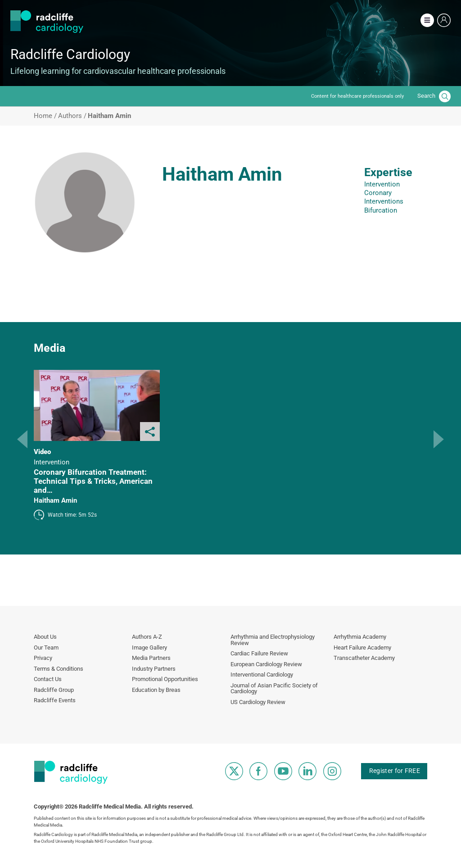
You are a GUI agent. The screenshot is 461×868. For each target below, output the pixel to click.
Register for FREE (395, 771)
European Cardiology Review (266, 664)
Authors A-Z (147, 637)
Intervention (382, 184)
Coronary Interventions (384, 197)
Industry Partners (154, 669)
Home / (45, 116)
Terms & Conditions (59, 669)
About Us (45, 637)
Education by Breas (156, 690)
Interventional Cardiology (262, 675)
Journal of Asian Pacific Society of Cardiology (274, 688)
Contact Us (48, 679)
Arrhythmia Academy (360, 637)
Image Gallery (149, 648)
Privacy (43, 658)
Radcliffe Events (55, 700)
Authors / (72, 116)
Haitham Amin (55, 500)
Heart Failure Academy (362, 648)
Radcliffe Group (54, 690)
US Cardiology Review (258, 702)
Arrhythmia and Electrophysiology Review (273, 640)
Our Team (46, 648)
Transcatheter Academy (364, 658)
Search (426, 96)
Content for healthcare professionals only (357, 96)
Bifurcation (381, 210)
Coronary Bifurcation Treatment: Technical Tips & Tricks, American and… (93, 481)
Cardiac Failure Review (259, 653)
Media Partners (151, 658)
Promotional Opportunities (165, 679)
